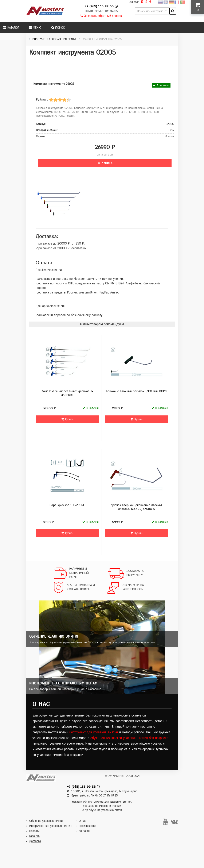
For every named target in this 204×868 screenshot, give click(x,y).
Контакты (84, 831)
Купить (105, 163)
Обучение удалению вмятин (47, 821)
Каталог (11, 28)
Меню (35, 28)
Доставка (35, 841)
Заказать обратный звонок (101, 16)
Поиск (58, 28)
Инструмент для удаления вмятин (50, 826)
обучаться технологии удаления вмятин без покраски (129, 738)
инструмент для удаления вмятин (94, 732)
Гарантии (35, 836)
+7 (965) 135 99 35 (99, 6)
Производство (87, 826)
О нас (83, 821)
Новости (34, 831)
